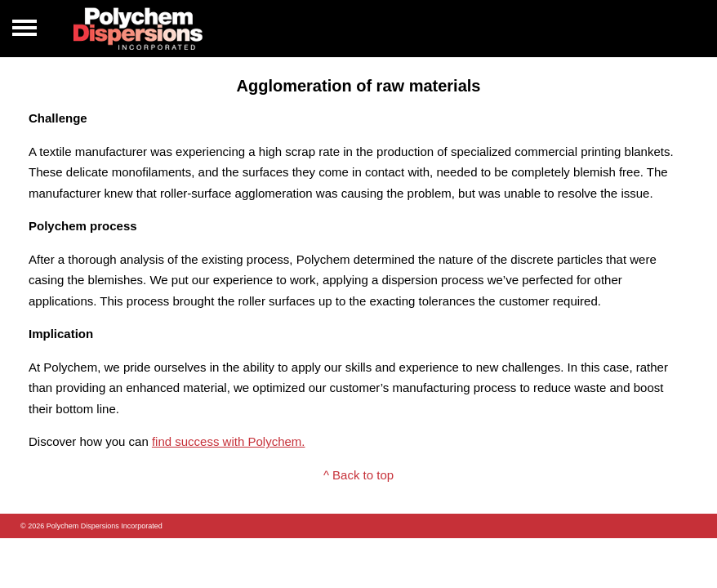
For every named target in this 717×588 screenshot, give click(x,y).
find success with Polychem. (229, 441)
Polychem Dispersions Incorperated (138, 29)
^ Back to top (358, 475)
